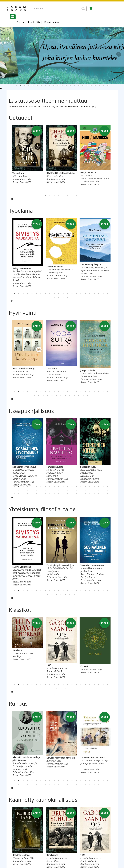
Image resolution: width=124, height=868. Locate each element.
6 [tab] (63, 195)
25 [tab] (63, 297)
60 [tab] (81, 494)
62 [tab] (90, 494)
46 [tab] (19, 494)
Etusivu (20, 22)
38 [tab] (81, 490)
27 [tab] (52, 395)
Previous (8, 158)
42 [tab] (99, 490)
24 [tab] (59, 297)
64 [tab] (99, 494)
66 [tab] (108, 494)
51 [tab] (41, 494)
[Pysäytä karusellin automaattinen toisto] (12, 199)
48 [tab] (28, 494)
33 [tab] (79, 395)
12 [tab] (63, 294)
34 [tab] (83, 395)
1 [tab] (41, 195)
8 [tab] (72, 195)
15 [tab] (76, 294)
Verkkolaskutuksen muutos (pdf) (81, 107)
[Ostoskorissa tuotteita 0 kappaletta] (91, 8)
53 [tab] (50, 494)
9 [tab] (76, 195)
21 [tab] (103, 294)
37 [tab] (76, 490)
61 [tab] (85, 494)
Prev (5, 54)
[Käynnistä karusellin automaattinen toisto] (12, 301)
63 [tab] (94, 494)
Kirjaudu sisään (52, 22)
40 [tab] (90, 490)
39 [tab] (85, 490)
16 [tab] (81, 294)
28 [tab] (56, 395)
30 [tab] (65, 395)
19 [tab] (94, 294)
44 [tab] (108, 490)
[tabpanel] (27, 158)
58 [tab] (72, 494)
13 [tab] (68, 294)
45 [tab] (14, 494)
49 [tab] (32, 494)
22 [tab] (108, 294)
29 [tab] (61, 395)
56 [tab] (63, 494)
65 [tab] (103, 494)
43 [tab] (103, 490)
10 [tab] (81, 195)
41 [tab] (94, 490)
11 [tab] (59, 294)
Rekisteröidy (34, 22)
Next (119, 54)
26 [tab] (68, 297)
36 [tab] (72, 490)
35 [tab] (88, 395)
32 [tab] (74, 395)
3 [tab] (50, 195)
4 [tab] (54, 195)
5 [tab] (59, 195)
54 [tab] (54, 494)
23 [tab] (54, 297)
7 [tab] (68, 195)
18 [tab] (90, 294)
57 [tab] (68, 494)
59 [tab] (76, 494)
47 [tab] (23, 494)
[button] (83, 9)
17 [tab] (85, 294)
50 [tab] (36, 494)
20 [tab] (99, 294)
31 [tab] (70, 395)
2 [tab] (45, 195)
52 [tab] (45, 494)
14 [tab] (72, 294)
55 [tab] (59, 494)
